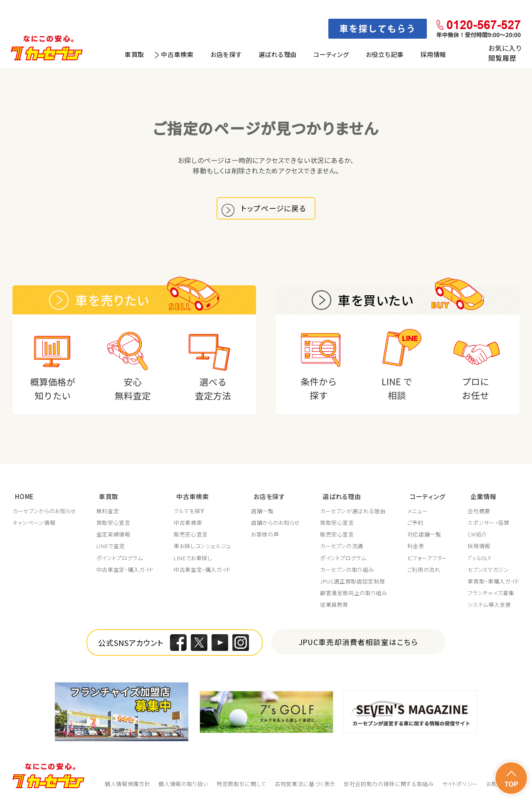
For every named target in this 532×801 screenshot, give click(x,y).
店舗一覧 (262, 512)
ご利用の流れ (424, 570)
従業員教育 (334, 606)
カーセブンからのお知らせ (44, 512)
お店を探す (226, 54)
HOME (22, 498)
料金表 (416, 547)
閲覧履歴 (502, 58)
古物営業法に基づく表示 (305, 784)
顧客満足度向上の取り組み (354, 594)
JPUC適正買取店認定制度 (352, 582)
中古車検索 (177, 54)
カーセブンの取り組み (347, 570)
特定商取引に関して (241, 784)
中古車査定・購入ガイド (125, 570)
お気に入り (505, 48)
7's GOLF (479, 559)
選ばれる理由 (278, 54)
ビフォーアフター (427, 559)
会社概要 (479, 512)
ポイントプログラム (120, 559)
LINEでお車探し (193, 559)
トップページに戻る (276, 210)
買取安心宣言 (113, 524)
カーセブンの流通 (342, 547)
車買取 (134, 54)
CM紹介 (477, 535)
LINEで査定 (111, 547)
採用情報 (433, 54)
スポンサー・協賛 (488, 524)
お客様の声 (265, 535)
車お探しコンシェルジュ (202, 547)
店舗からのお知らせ (276, 524)
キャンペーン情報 (34, 524)
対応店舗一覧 (424, 535)
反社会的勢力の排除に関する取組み (389, 784)
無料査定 (108, 512)
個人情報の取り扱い (183, 784)
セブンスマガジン (488, 570)
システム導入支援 (489, 606)
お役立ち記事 (385, 54)
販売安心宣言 (191, 535)
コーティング (331, 54)
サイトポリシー (460, 784)
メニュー (418, 512)
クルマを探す (190, 512)
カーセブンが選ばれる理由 (353, 512)
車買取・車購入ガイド (494, 582)
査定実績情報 (113, 535)
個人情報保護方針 (127, 784)
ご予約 (415, 524)
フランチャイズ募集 (491, 594)
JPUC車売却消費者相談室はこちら (358, 643)
